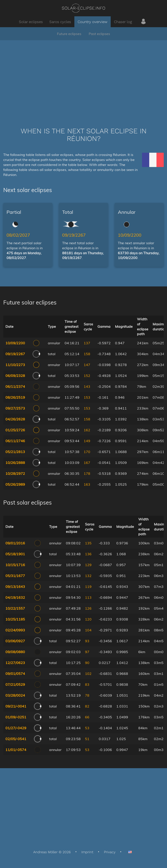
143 (87, 386)
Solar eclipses (31, 22)
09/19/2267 (74, 235)
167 (87, 463)
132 (88, 576)
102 (88, 674)
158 (87, 354)
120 (88, 619)
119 (88, 587)
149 (87, 441)
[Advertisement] (83, 77)
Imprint (87, 852)
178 (87, 473)
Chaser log (123, 22)
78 (87, 695)
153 (87, 397)
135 (88, 543)
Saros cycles (60, 22)
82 (87, 706)
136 (88, 554)
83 (87, 684)
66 (87, 717)
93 (87, 641)
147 (87, 365)
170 (87, 452)
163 (87, 484)
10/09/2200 (130, 235)
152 (87, 376)
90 (87, 663)
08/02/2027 (18, 235)
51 (87, 739)
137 (87, 343)
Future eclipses (69, 34)
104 (88, 630)
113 (88, 597)
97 (87, 652)
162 (87, 430)
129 (88, 565)
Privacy (110, 852)
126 (88, 608)
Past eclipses (99, 34)
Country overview (93, 22)
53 (87, 728)
